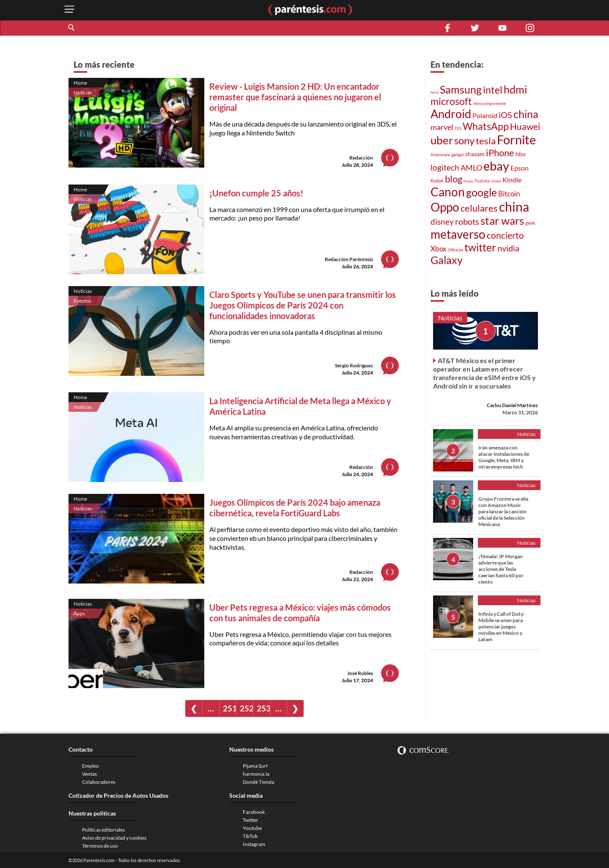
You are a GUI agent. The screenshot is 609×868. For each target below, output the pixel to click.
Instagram (254, 844)
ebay (496, 166)
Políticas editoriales (103, 830)
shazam (475, 154)
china (526, 114)
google (481, 192)
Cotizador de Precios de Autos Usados (118, 795)
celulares (479, 208)
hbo (521, 154)
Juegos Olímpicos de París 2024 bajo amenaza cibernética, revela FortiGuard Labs (295, 508)
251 (229, 708)
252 (246, 708)
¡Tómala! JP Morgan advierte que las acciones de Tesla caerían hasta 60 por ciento (501, 569)
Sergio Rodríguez (354, 365)
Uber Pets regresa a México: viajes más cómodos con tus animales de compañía (300, 613)
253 (263, 708)
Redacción (361, 158)
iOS (505, 115)
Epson (520, 168)
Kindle (512, 180)
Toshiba (482, 181)
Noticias (83, 92)
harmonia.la (256, 774)
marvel (442, 127)
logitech (445, 167)
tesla (486, 141)
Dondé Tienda (258, 782)
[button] (72, 28)
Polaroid (485, 115)
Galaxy (447, 260)
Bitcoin (509, 194)
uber (442, 140)
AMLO (471, 168)
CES (458, 128)
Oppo (445, 207)
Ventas (89, 774)
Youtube (252, 828)
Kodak (437, 180)
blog (454, 179)
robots (467, 221)
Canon (448, 192)
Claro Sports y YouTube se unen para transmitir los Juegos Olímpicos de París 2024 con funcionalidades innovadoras (303, 305)
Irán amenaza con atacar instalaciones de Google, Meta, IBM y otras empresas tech (504, 457)
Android (451, 114)
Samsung (461, 89)
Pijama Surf (255, 766)
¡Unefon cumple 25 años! (256, 193)
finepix (468, 181)
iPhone (500, 153)
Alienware (440, 154)
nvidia (508, 248)
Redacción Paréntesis (349, 259)
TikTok (250, 836)
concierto (505, 235)
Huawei (525, 126)
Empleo (91, 766)
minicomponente (490, 103)
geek (530, 223)
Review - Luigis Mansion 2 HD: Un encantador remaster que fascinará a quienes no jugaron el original (295, 97)
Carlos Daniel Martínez (512, 405)
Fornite (516, 139)
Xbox (439, 249)
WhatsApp (486, 126)
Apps (79, 613)
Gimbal (496, 181)
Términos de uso (100, 846)
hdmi (515, 90)
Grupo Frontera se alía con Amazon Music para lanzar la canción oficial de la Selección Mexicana (503, 511)
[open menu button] (69, 10)
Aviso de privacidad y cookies (114, 838)
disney (442, 222)
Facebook (254, 812)
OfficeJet (455, 250)
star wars (502, 220)
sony (464, 141)
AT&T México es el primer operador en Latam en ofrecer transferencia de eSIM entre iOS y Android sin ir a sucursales (484, 373)
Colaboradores (99, 782)
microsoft (451, 101)
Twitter (251, 820)
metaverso (458, 234)
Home (80, 83)
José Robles (360, 673)
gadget (458, 154)
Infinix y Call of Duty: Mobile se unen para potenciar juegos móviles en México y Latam (501, 627)
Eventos (82, 301)
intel (493, 90)
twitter (480, 247)
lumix (435, 92)
